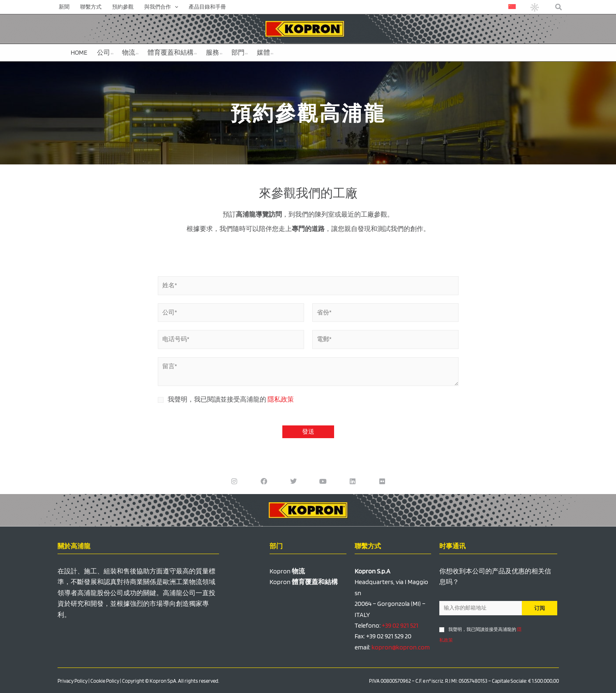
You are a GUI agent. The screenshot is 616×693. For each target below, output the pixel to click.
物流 (130, 52)
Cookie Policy (105, 681)
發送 (308, 432)
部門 (240, 52)
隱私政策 (281, 399)
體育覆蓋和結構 (172, 52)
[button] (559, 7)
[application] (175, 7)
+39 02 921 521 (400, 625)
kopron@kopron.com (401, 647)
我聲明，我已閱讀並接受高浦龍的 (231, 399)
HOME (79, 52)
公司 (105, 52)
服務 (214, 52)
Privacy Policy (73, 681)
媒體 (265, 52)
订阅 (540, 608)
